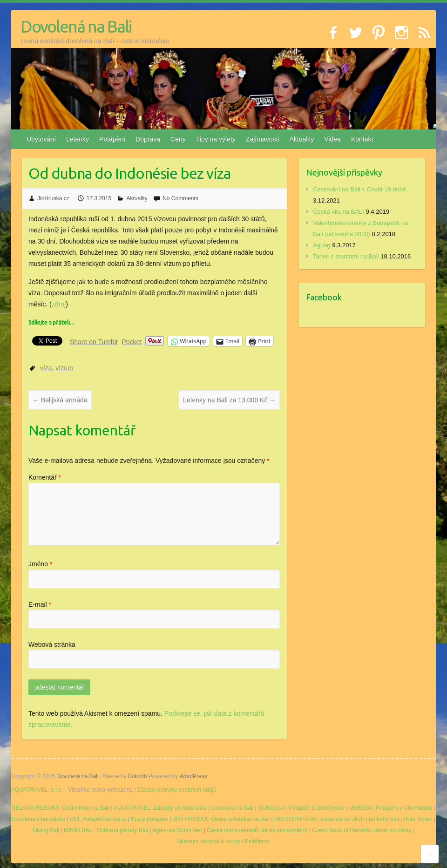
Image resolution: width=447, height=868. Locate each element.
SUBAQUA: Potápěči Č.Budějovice (301, 808)
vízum (64, 368)
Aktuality (301, 139)
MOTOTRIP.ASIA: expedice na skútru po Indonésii (337, 819)
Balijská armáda (60, 400)
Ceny (178, 139)
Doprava (148, 139)
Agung (322, 245)
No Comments (180, 198)
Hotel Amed (418, 819)
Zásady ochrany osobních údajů (177, 790)
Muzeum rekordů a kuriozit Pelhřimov (223, 841)
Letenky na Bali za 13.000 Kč (229, 400)
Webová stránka (52, 644)
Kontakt (362, 139)
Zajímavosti (263, 139)
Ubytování (41, 139)
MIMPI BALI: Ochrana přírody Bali (106, 830)
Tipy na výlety (216, 139)
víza (46, 368)
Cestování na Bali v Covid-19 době (359, 189)
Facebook (324, 297)
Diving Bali (46, 830)
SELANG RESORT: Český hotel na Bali (61, 808)
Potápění (112, 139)
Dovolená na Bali (76, 26)
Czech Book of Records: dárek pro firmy (362, 830)
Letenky (78, 139)
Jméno (40, 564)
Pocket (132, 342)
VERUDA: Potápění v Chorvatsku (391, 808)
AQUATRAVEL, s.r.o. (37, 790)
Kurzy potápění (150, 819)
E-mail (40, 604)
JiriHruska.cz (53, 198)
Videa (332, 139)
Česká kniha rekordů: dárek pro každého (257, 830)
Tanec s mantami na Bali (346, 256)
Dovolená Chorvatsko (38, 819)
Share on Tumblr (94, 341)
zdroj (59, 304)
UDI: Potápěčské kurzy (98, 819)
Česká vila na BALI (339, 212)
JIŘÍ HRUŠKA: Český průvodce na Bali (221, 819)
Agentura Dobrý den (177, 830)
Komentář (45, 477)
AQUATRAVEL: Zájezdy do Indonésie (160, 808)
